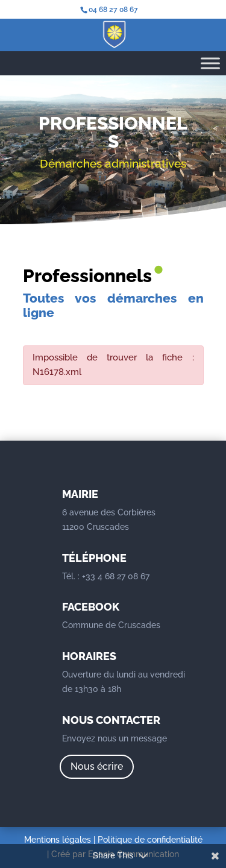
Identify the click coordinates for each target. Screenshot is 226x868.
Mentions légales (58, 840)
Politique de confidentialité (150, 840)
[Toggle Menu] (210, 63)
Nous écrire (97, 766)
